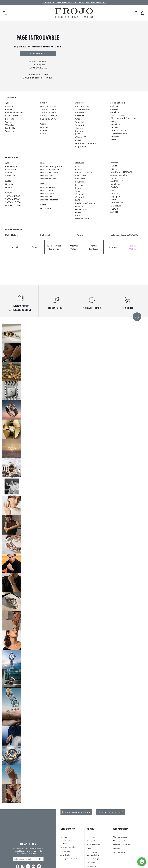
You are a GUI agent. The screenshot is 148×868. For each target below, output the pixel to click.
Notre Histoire (12, 235)
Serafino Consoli (118, 130)
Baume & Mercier (84, 172)
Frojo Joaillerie (82, 106)
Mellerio (114, 106)
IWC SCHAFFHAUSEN (121, 172)
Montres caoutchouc (50, 200)
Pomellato (115, 124)
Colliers (9, 122)
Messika (114, 109)
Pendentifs (10, 128)
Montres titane (47, 193)
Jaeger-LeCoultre (119, 175)
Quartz (8, 172)
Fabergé (79, 131)
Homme (44, 127)
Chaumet (80, 122)
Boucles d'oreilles (13, 116)
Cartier (79, 169)
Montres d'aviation (49, 172)
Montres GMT (47, 176)
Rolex (35, 247)
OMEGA (114, 187)
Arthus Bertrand (83, 109)
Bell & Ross (80, 176)
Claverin (79, 128)
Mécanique (10, 169)
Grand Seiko (81, 209)
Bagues (9, 109)
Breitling (79, 185)
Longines (115, 178)
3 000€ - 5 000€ (48, 113)
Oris (112, 190)
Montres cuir (46, 197)
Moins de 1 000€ (48, 106)
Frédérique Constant (85, 203)
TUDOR (114, 209)
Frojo (78, 216)
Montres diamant (48, 187)
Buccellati (80, 116)
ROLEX (79, 166)
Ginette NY (80, 137)
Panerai (114, 193)
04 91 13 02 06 (40, 75)
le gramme (80, 146)
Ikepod (114, 169)
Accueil (15, 247)
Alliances (9, 106)
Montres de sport (48, 179)
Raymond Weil (117, 203)
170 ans (79, 235)
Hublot (114, 166)
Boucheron (80, 113)
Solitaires (9, 131)
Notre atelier (46, 235)
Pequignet (115, 196)
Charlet (79, 119)
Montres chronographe (51, 166)
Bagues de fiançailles (15, 113)
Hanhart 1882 (82, 219)
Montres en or (47, 190)
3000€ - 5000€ (12, 199)
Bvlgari (79, 188)
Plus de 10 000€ (48, 119)
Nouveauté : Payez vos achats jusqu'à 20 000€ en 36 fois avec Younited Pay (74, 3)
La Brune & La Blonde (86, 143)
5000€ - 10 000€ (13, 202)
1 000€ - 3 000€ (48, 109)
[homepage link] (74, 13)
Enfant (43, 134)
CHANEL (79, 191)
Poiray (113, 121)
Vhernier (114, 140)
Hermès (114, 163)
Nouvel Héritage (118, 115)
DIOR (78, 200)
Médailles (10, 125)
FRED (78, 134)
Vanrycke (115, 137)
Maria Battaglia (118, 103)
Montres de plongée (50, 169)
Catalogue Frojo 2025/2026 (124, 235)
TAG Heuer (116, 206)
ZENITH (114, 212)
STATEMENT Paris (119, 133)
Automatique (11, 166)
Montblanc (115, 112)
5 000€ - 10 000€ (49, 116)
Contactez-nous (38, 53)
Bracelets (9, 119)
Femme (44, 130)
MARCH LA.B (117, 181)
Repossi (114, 127)
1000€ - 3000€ (12, 196)
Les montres (46, 208)
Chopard (80, 125)
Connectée (10, 176)
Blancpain (80, 179)
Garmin (79, 206)
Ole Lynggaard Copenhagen (124, 118)
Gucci (78, 140)
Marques (113, 247)
